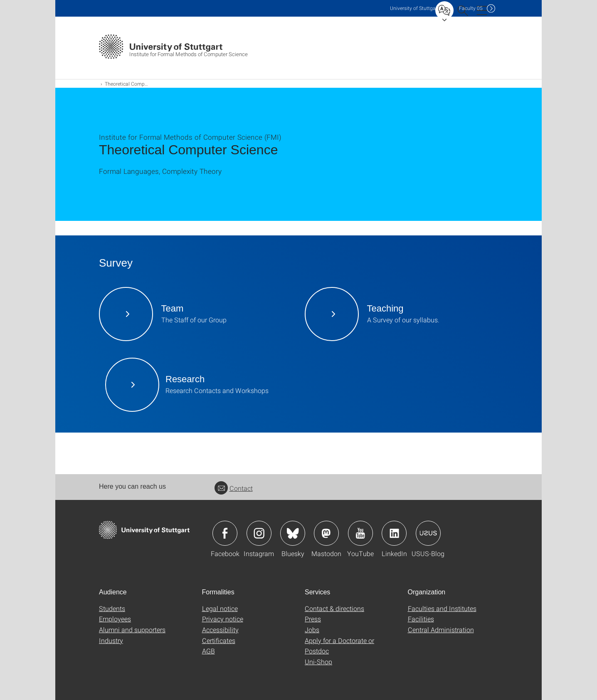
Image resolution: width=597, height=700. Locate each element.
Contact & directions (334, 608)
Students (112, 608)
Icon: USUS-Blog (428, 533)
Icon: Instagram (259, 533)
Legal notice (220, 608)
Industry (111, 640)
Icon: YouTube (360, 533)
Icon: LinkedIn (394, 533)
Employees (115, 619)
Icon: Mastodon (326, 533)
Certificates (219, 640)
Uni (414, 8)
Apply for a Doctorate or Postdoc (339, 646)
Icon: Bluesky (293, 533)
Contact (234, 488)
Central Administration (441, 630)
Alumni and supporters (132, 630)
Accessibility (220, 630)
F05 (471, 8)
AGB (208, 651)
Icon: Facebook (225, 533)
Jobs (312, 630)
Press (313, 619)
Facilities (421, 619)
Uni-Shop (318, 662)
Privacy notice (223, 619)
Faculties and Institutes (442, 608)
